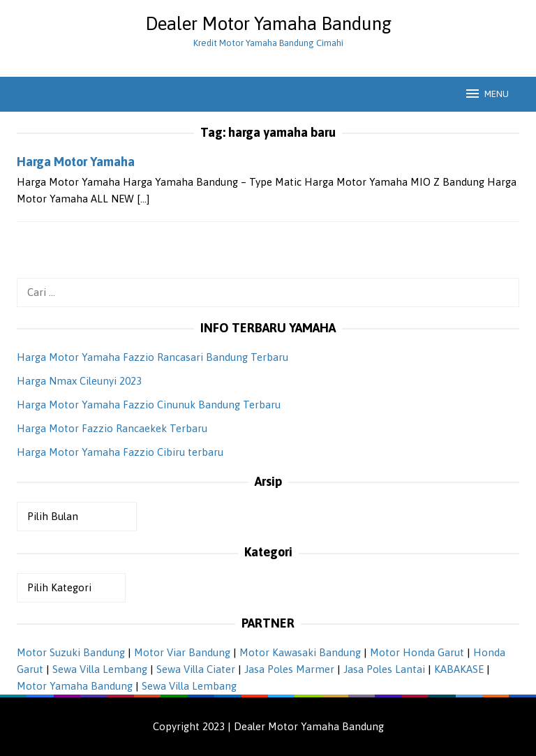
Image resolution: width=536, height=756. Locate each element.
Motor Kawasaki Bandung (300, 652)
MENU (486, 94)
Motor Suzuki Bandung (71, 652)
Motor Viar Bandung (182, 652)
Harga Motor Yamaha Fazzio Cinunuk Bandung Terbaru (149, 405)
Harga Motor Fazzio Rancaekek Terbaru (112, 428)
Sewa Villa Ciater (196, 669)
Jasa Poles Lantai (384, 669)
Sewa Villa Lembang (100, 669)
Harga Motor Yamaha (76, 162)
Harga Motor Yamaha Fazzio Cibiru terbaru (120, 452)
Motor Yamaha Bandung (75, 686)
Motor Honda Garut (417, 652)
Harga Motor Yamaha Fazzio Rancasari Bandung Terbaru (152, 357)
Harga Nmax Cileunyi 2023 (79, 381)
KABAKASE (459, 669)
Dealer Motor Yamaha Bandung (268, 24)
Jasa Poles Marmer (289, 669)
